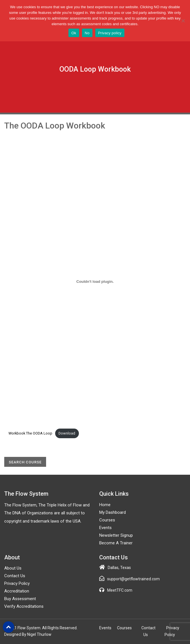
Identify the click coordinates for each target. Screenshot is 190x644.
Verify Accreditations (24, 606)
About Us (13, 568)
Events (105, 528)
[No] (183, 21)
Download (67, 433)
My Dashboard (113, 512)
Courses (107, 520)
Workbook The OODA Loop (30, 433)
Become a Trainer (116, 543)
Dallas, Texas (119, 568)
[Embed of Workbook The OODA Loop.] (95, 281)
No (87, 33)
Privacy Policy (17, 583)
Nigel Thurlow (39, 634)
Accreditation (17, 591)
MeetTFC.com (120, 590)
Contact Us (15, 576)
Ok (74, 33)
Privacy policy (110, 33)
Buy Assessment (20, 599)
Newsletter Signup (116, 535)
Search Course (25, 462)
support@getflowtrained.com (133, 579)
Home (105, 505)
